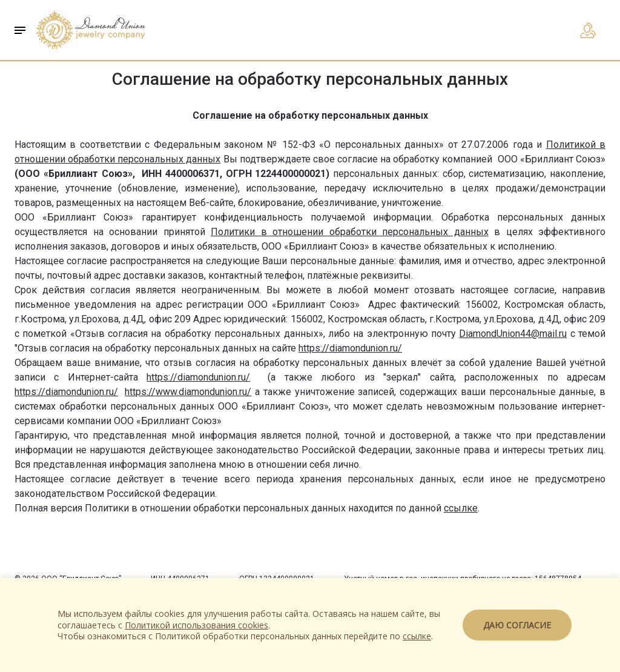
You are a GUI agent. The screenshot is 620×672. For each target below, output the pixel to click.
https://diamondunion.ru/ (350, 348)
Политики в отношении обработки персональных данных (350, 232)
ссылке (461, 508)
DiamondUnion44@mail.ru (513, 334)
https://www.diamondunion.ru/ (188, 392)
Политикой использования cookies (196, 625)
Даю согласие (517, 625)
